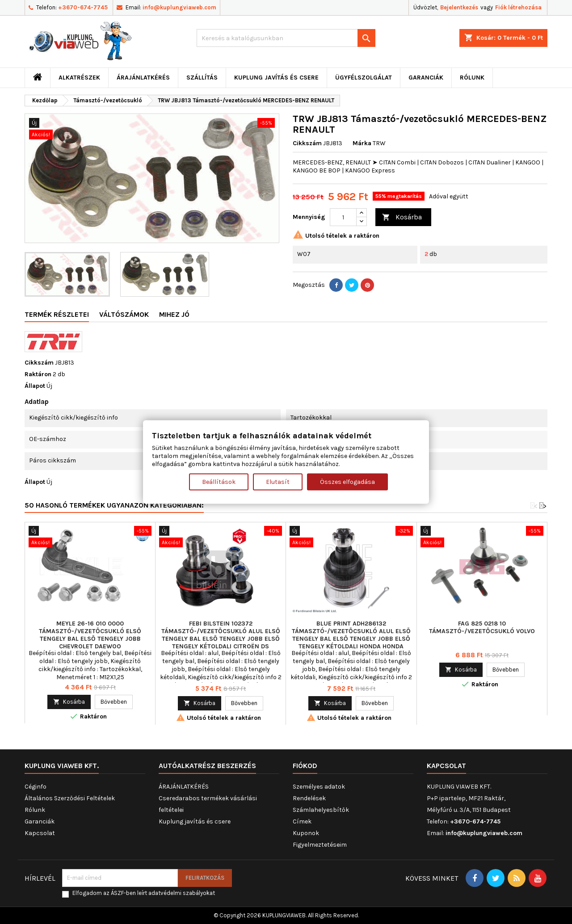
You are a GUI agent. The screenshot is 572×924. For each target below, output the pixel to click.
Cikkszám (307, 143)
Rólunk (472, 78)
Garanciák (426, 78)
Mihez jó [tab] (174, 314)
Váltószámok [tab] (124, 314)
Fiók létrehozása (518, 7)
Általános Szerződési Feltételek (70, 798)
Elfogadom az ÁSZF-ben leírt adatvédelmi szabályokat (144, 893)
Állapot (35, 386)
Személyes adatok (319, 787)
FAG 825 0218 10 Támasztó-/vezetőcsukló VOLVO (482, 627)
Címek (302, 821)
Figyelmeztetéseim (320, 845)
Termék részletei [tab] (57, 314)
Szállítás (202, 78)
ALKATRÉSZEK (79, 78)
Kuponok (306, 833)
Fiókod (305, 766)
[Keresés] (286, 38)
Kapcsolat (40, 833)
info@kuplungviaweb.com (179, 7)
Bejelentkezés (459, 7)
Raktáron (38, 374)
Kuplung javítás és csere (276, 78)
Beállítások (219, 481)
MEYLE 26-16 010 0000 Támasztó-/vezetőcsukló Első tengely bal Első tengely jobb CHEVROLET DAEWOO (90, 635)
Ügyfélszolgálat (364, 78)
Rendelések (309, 798)
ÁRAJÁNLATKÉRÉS (143, 78)
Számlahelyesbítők (321, 810)
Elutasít (278, 481)
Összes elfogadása (347, 481)
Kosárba (402, 217)
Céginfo (36, 787)
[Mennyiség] (343, 217)
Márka (362, 143)
